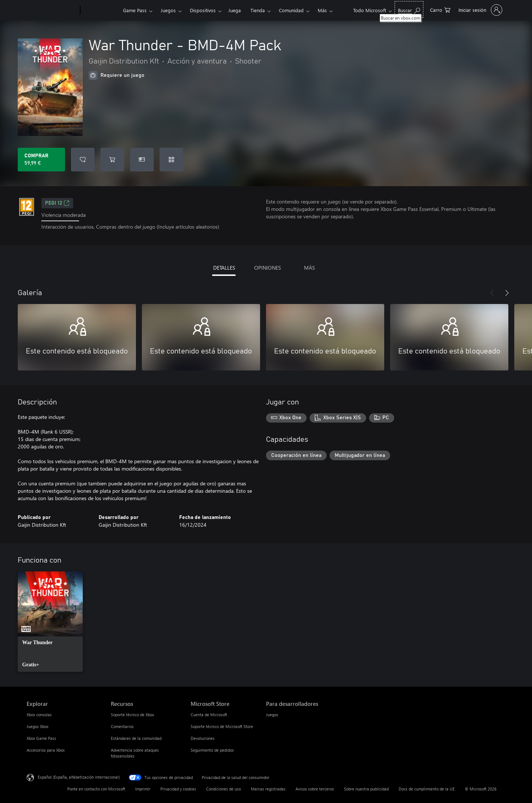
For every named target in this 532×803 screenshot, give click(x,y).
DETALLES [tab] (224, 268)
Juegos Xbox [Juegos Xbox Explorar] (37, 726)
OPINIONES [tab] (267, 268)
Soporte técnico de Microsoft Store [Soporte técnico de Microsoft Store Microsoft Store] (222, 726)
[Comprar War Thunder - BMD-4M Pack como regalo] (142, 160)
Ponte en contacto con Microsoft (96, 789)
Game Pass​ (135, 10)
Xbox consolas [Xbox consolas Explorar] (39, 715)
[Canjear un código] (171, 160)
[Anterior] (492, 293)
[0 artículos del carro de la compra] (440, 9)
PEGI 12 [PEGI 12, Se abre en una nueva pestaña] (57, 203)
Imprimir (143, 789)
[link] (50, 622)
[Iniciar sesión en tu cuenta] (480, 10)
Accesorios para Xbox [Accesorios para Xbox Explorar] (46, 750)
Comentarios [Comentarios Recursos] (122, 726)
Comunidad (291, 10)
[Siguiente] (507, 293)
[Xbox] (101, 10)
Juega (235, 10)
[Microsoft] (52, 10)
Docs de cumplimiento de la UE (427, 789)
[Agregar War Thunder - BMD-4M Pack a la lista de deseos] (83, 160)
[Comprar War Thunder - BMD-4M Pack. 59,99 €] (41, 160)
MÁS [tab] (309, 268)
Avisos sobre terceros (315, 789)
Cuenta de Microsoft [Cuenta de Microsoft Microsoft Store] (209, 715)
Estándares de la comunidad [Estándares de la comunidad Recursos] (136, 738)
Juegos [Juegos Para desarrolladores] (272, 715)
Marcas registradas (268, 789)
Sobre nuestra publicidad (366, 789)
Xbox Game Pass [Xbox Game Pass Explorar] (41, 738)
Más (322, 10)
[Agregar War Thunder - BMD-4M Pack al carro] (112, 160)
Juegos (168, 10)
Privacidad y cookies (178, 789)
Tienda (258, 10)
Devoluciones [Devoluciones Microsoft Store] (203, 738)
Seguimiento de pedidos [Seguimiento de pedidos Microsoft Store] (212, 750)
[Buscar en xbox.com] (409, 9)
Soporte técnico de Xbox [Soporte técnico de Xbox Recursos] (132, 715)
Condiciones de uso (224, 789)
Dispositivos (203, 10)
